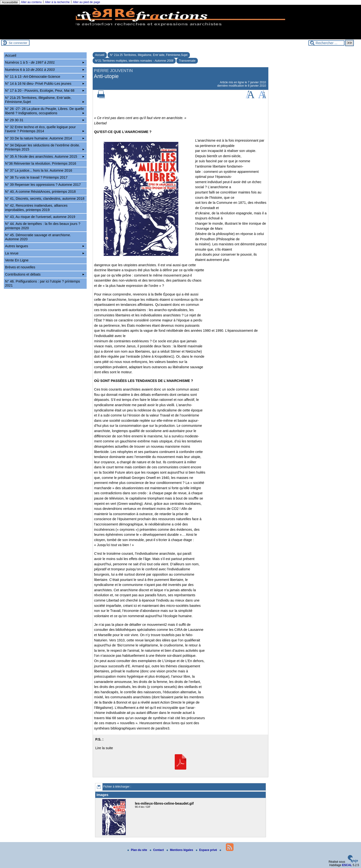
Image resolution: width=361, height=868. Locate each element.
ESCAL (347, 865)
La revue (45, 253)
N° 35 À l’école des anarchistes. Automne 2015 (45, 157)
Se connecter (18, 43)
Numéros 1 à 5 (45, 62)
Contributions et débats (45, 274)
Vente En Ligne (17, 260)
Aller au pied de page (86, 2)
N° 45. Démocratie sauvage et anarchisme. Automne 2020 (38, 237)
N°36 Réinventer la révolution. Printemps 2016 (41, 163)
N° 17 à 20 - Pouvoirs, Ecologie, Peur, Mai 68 (45, 90)
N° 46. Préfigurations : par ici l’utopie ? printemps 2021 (42, 283)
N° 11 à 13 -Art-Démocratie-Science (45, 77)
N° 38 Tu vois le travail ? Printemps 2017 (36, 177)
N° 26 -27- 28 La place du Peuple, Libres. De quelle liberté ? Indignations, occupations (45, 111)
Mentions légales (180, 850)
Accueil (100, 55)
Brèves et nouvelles (20, 267)
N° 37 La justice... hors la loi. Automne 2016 (39, 170)
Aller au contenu (31, 2)
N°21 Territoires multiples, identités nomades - (134, 61)
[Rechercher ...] (326, 43)
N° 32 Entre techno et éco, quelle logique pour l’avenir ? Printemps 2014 (45, 129)
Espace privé (207, 850)
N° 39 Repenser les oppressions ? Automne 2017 (43, 185)
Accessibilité (10, 2)
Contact (157, 850)
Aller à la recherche (57, 2)
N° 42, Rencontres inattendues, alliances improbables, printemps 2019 (36, 208)
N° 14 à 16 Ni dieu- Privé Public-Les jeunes (45, 84)
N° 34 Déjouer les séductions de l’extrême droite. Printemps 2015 (45, 147)
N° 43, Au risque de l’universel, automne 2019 (40, 217)
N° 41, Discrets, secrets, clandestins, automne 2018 (45, 199)
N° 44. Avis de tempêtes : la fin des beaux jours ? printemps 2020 (43, 226)
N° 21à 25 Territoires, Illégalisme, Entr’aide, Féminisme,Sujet (149, 55)
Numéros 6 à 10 (45, 70)
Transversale (187, 61)
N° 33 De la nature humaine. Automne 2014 (45, 138)
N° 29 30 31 (45, 120)
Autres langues (45, 246)
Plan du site (138, 850)
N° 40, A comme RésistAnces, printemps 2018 (40, 192)
